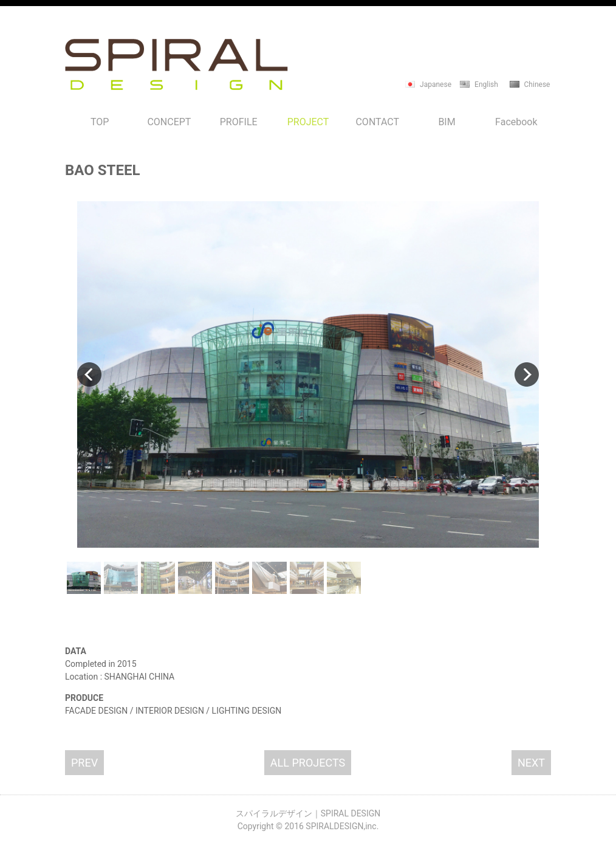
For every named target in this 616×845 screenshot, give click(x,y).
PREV (84, 763)
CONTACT (377, 122)
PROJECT (308, 122)
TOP (100, 122)
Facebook (516, 122)
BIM (447, 122)
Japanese (436, 84)
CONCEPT (169, 122)
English (486, 84)
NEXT (531, 763)
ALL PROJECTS (308, 763)
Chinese (537, 84)
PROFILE (239, 122)
